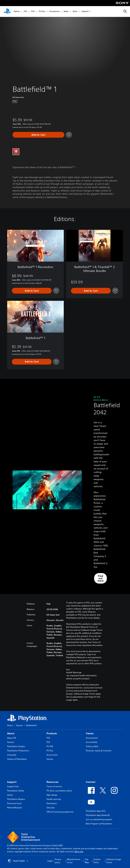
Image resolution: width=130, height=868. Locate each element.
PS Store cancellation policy (59, 791)
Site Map (87, 861)
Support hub (13, 786)
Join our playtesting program (99, 819)
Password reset (14, 803)
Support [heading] (12, 782)
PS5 (25, 12)
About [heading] (11, 733)
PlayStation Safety (16, 791)
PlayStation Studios (16, 746)
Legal (50, 861)
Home (10, 725)
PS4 (33, 12)
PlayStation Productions (18, 751)
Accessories (54, 12)
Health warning (54, 799)
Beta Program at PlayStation (99, 824)
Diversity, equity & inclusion (99, 751)
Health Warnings (74, 673)
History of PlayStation (17, 759)
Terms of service (54, 786)
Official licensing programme (60, 812)
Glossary (51, 808)
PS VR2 (50, 746)
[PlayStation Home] (7, 11)
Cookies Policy (97, 861)
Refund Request (14, 808)
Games (17, 12)
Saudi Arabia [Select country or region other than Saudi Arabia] (18, 861)
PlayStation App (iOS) (96, 811)
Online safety (92, 746)
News (66, 12)
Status (10, 795)
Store (75, 12)
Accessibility (92, 742)
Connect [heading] (91, 782)
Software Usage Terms (114, 861)
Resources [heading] (52, 782)
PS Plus (42, 12)
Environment (92, 738)
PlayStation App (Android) (98, 815)
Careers (11, 742)
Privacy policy (58, 861)
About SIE (12, 738)
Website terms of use (74, 861)
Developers (52, 803)
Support (85, 12)
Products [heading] (52, 733)
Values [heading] (90, 733)
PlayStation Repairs (16, 799)
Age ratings (52, 795)
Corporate (12, 755)
